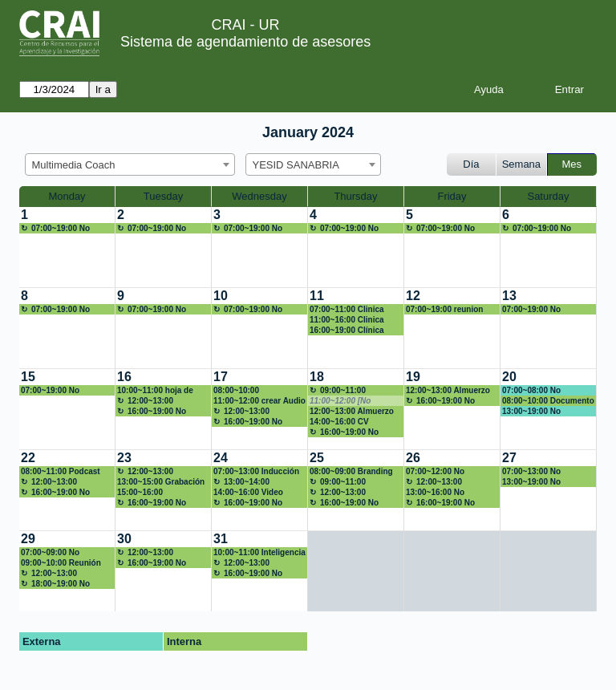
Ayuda (489, 89)
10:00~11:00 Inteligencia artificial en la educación (259, 553)
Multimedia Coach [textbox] (74, 165)
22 (28, 458)
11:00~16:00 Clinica (347, 320)
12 (413, 296)
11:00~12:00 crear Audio (259, 401)
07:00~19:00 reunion (444, 309)
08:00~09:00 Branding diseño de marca (351, 472)
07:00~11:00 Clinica (347, 309)
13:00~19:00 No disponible (531, 412)
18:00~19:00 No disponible (55, 584)
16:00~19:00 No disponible (152, 412)
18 (317, 377)
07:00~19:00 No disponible (55, 229)
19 (413, 377)
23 (124, 458)
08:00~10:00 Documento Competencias (548, 401)
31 (221, 539)
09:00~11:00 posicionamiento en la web (352, 391)
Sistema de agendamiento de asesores (245, 42)
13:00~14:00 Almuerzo (241, 482)
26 (413, 458)
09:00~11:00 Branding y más (340, 482)
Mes (572, 164)
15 (28, 377)
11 (317, 296)
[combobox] (130, 164)
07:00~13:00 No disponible (531, 472)
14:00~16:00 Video (248, 492)
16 (124, 377)
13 (509, 296)
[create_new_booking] (67, 247)
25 (317, 458)
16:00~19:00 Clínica (347, 330)
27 (509, 458)
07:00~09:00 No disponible (50, 553)
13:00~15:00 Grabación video (161, 482)
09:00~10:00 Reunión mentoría (61, 563)
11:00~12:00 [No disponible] (340, 401)
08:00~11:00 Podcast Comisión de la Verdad (64, 472)
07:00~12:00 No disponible (435, 472)
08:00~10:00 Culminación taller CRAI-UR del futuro (250, 391)
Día (471, 164)
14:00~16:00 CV (339, 422)
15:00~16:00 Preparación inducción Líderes (160, 493)
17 (221, 377)
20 (509, 377)
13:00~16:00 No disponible (435, 493)
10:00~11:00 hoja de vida (155, 391)
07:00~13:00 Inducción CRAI (256, 472)
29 (28, 539)
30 (124, 539)
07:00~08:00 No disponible (531, 391)
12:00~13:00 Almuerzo (145, 401)
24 (221, 458)
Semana (521, 164)
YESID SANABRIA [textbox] (296, 165)
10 (221, 296)
